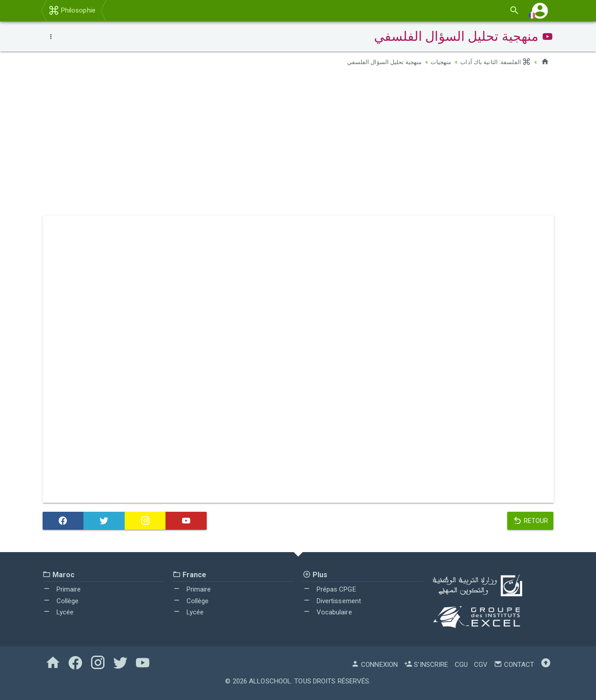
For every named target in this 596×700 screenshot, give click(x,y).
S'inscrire (426, 665)
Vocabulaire (327, 612)
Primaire (62, 589)
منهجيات (438, 62)
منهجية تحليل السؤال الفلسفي (379, 62)
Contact (514, 665)
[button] (540, 11)
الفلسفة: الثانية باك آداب (494, 62)
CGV (481, 665)
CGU (461, 665)
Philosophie (72, 10)
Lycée (58, 612)
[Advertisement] (298, 144)
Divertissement (332, 601)
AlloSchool (270, 681)
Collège (61, 601)
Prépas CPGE (329, 589)
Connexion (374, 665)
